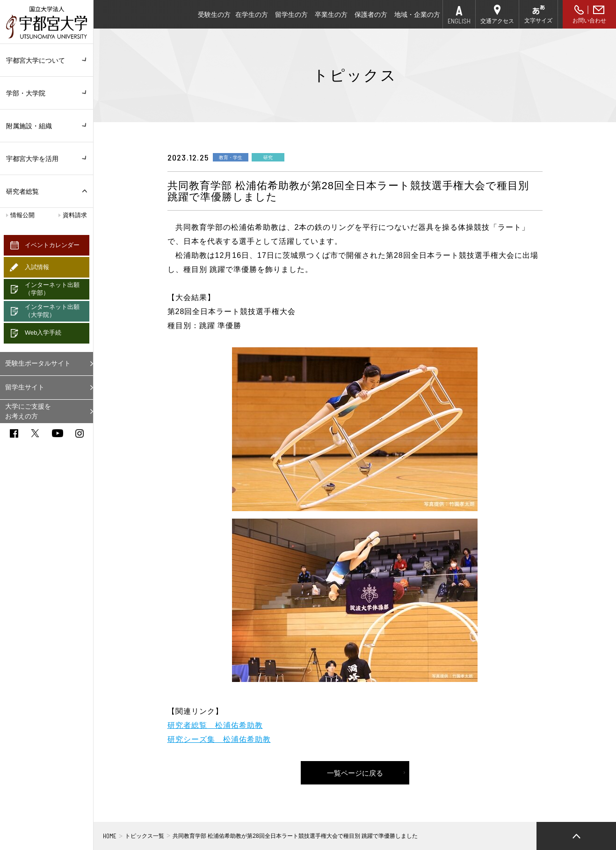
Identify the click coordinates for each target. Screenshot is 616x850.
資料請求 (75, 215)
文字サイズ (538, 21)
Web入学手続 (43, 333)
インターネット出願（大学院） (52, 311)
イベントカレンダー (52, 245)
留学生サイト (25, 387)
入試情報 (37, 267)
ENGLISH (459, 21)
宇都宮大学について (47, 60)
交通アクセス (497, 21)
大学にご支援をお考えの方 (28, 411)
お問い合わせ (589, 21)
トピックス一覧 (145, 836)
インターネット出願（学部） (52, 289)
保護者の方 (371, 15)
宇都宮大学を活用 (47, 159)
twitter (35, 433)
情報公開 (22, 215)
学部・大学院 (47, 93)
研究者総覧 (22, 191)
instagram (80, 433)
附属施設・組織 (47, 126)
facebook (14, 433)
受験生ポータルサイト (38, 363)
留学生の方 (291, 15)
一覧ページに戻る (355, 773)
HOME (110, 836)
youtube (58, 433)
